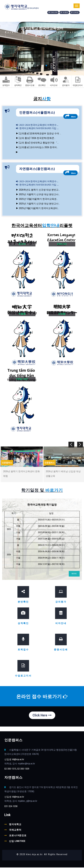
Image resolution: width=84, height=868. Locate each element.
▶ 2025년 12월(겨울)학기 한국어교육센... (37, 199)
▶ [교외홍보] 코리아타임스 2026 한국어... (37, 147)
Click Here (42, 716)
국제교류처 (15, 830)
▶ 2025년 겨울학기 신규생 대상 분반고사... (38, 194)
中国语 (64, 12)
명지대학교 (15, 825)
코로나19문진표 (18, 836)
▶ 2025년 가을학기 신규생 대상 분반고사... (38, 204)
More (71, 116)
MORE (74, 574)
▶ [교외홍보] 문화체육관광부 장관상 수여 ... (38, 133)
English (53, 12)
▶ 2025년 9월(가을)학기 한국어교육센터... (37, 208)
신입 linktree (17, 842)
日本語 (75, 12)
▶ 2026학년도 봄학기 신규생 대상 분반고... (38, 190)
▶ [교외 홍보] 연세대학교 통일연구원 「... (37, 143)
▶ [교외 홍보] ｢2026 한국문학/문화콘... (36, 138)
